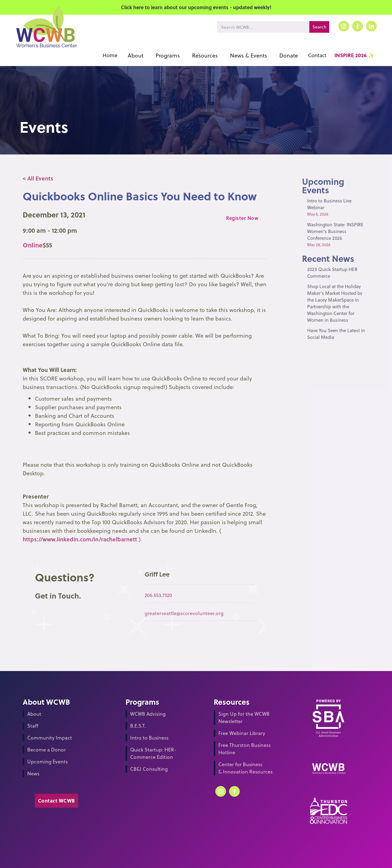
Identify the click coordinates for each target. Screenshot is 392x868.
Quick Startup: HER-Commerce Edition (153, 753)
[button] (136, 55)
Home (110, 55)
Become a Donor (47, 749)
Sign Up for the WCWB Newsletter (244, 717)
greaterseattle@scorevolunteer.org (184, 613)
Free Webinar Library (242, 733)
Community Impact (50, 738)
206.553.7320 (158, 595)
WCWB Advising (148, 714)
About (34, 714)
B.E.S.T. (138, 726)
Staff (33, 726)
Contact (317, 55)
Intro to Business (149, 738)
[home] (46, 36)
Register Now (242, 218)
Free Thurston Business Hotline (245, 749)
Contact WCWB (57, 801)
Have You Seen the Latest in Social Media (336, 334)
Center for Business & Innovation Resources (245, 768)
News (33, 773)
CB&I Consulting (149, 769)
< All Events (38, 178)
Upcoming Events (47, 761)
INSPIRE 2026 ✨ (354, 55)
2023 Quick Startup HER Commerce (332, 273)
